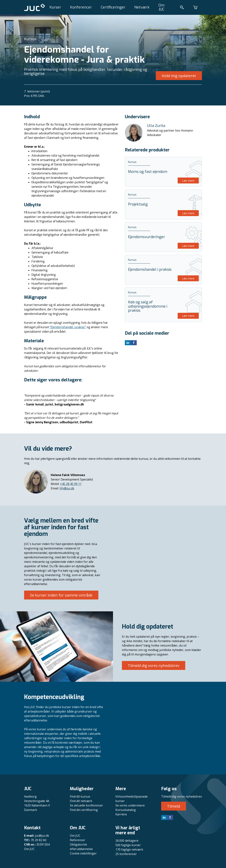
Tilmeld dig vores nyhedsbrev (154, 666)
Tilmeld (174, 806)
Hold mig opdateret (179, 76)
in (164, 817)
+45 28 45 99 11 (71, 484)
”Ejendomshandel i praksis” (68, 327)
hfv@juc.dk (67, 488)
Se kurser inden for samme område (61, 595)
